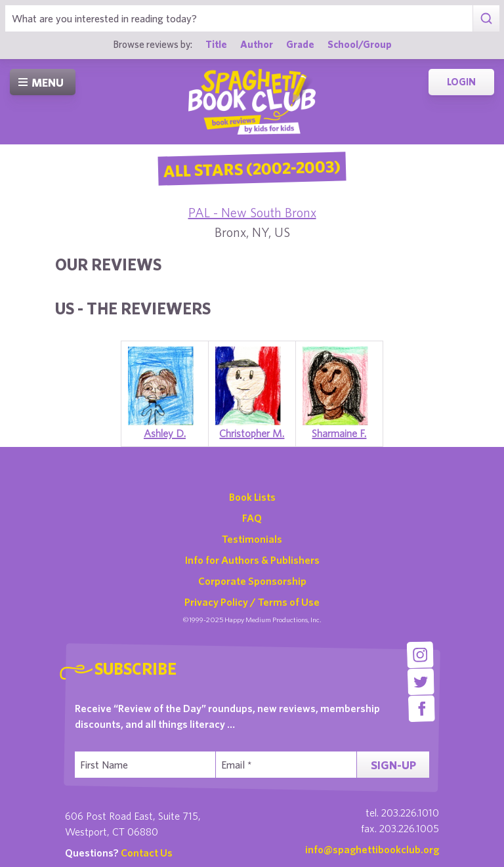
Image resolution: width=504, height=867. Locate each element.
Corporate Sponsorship (252, 581)
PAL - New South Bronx (252, 212)
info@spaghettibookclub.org (372, 849)
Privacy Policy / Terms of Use (252, 602)
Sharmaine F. (339, 433)
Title (216, 44)
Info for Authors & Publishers (252, 560)
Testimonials (252, 539)
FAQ (252, 518)
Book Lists (252, 497)
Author (257, 44)
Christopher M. (252, 433)
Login (461, 82)
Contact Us (147, 853)
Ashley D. (165, 433)
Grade (300, 44)
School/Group (360, 44)
